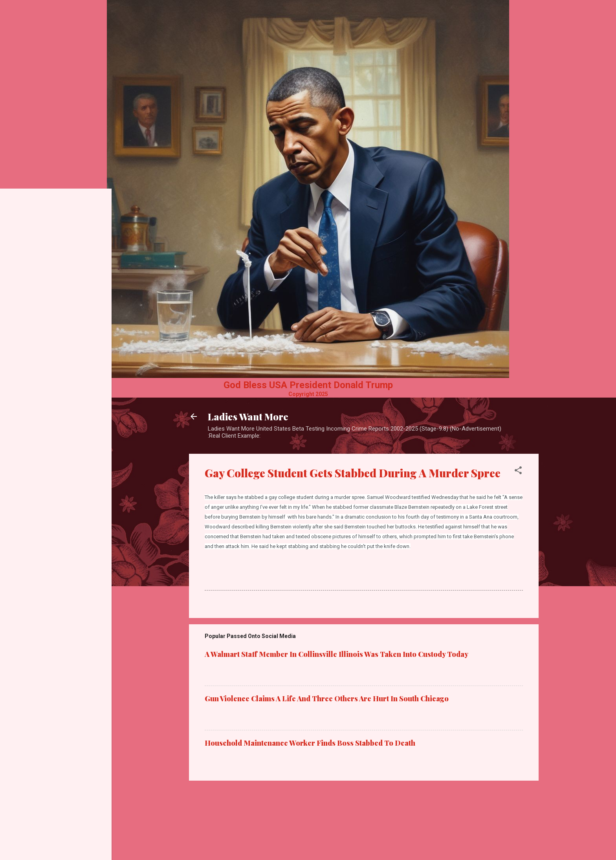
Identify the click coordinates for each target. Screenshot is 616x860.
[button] (518, 472)
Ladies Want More (248, 416)
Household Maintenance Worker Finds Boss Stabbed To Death (310, 743)
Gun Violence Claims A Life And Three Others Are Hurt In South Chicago (327, 699)
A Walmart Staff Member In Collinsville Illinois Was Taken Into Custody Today (336, 654)
